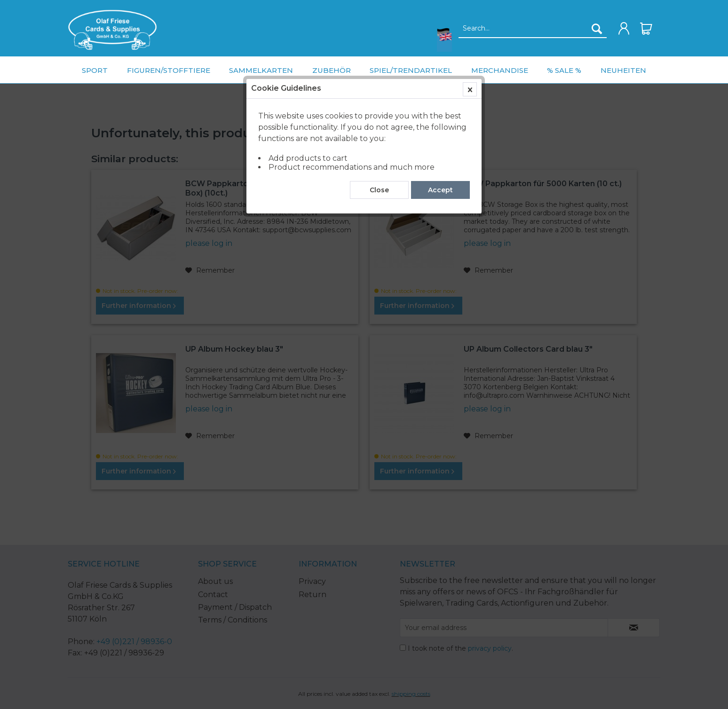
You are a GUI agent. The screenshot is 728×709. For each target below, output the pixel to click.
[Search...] (533, 29)
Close (379, 213)
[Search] (597, 29)
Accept (440, 213)
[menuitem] (112, 30)
